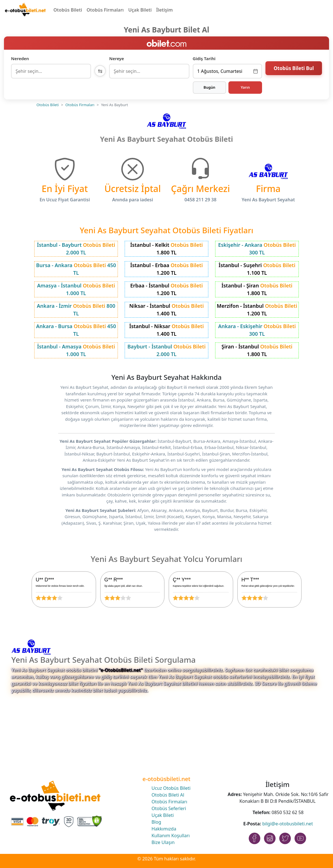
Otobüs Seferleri (169, 808)
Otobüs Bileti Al (168, 795)
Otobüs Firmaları (105, 10)
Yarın (245, 87)
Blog (156, 822)
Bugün (209, 87)
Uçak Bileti (140, 10)
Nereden (20, 58)
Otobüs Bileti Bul (294, 70)
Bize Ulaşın (163, 842)
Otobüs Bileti (68, 10)
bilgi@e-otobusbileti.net (288, 824)
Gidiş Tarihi (204, 58)
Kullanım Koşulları (171, 836)
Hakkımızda (164, 829)
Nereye (116, 58)
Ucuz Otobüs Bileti (171, 788)
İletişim (165, 10)
